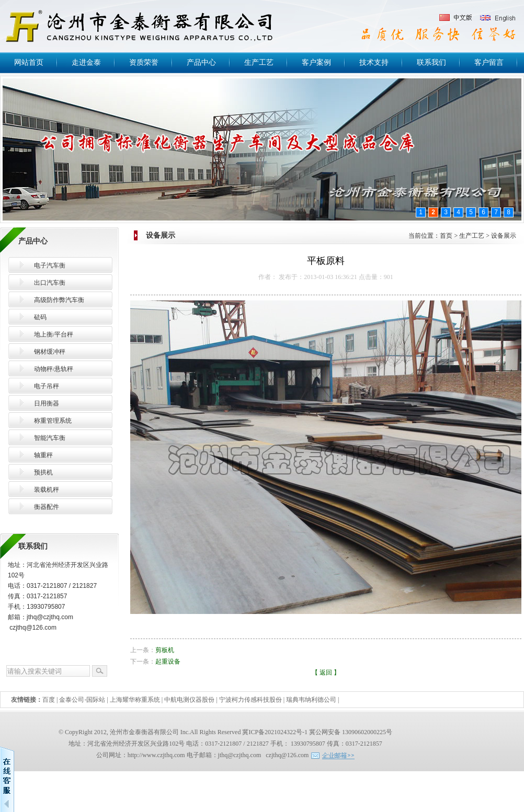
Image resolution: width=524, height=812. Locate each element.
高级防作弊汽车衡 (59, 300)
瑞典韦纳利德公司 (311, 700)
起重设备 (168, 662)
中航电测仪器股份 (189, 700)
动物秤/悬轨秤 (54, 369)
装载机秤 (47, 490)
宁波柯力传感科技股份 (250, 700)
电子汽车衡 (50, 265)
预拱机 (43, 472)
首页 (446, 236)
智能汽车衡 (50, 438)
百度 (49, 700)
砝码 (40, 317)
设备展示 (504, 236)
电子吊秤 (47, 386)
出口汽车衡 (50, 283)
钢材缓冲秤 (50, 352)
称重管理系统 (53, 421)
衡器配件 (47, 507)
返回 (326, 672)
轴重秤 (43, 455)
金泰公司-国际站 (82, 700)
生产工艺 (472, 236)
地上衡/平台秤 (54, 334)
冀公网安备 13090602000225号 (351, 732)
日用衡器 (47, 403)
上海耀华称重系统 (135, 700)
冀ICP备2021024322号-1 (275, 732)
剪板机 (165, 650)
